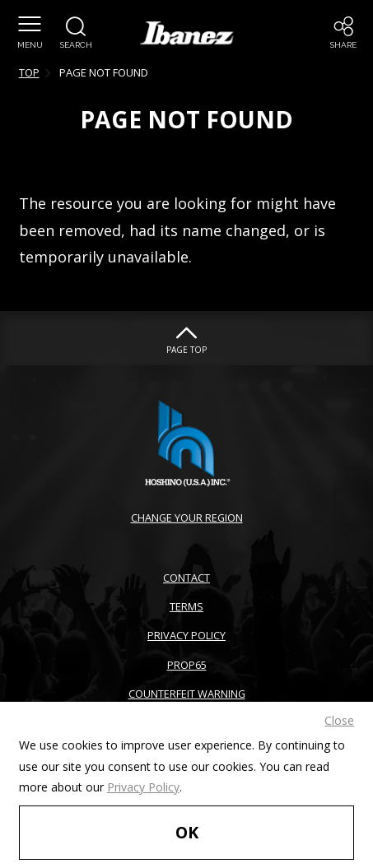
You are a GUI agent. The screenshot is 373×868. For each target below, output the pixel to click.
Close (339, 720)
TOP (29, 72)
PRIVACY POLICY (186, 635)
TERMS (186, 606)
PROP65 (187, 665)
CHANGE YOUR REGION (187, 518)
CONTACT (186, 578)
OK (187, 832)
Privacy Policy (143, 787)
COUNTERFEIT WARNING (187, 694)
